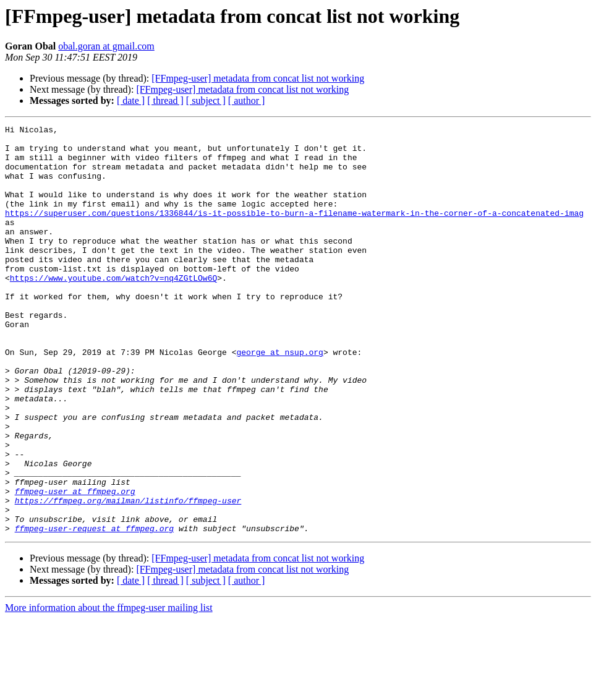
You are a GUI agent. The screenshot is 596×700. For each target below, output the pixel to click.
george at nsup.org (279, 398)
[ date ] (131, 100)
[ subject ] (206, 100)
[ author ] (247, 100)
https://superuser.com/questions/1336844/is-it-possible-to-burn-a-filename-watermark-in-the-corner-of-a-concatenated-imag (294, 231)
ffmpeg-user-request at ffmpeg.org (94, 610)
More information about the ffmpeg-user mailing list (109, 689)
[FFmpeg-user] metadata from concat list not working (258, 78)
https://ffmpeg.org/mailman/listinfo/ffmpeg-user (128, 576)
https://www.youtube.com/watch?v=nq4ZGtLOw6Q (113, 309)
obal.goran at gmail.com (106, 46)
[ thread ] (165, 100)
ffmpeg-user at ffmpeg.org (75, 565)
